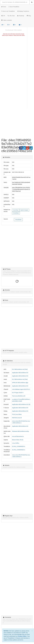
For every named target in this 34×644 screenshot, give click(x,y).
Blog (29, 16)
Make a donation (7, 20)
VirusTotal (16, 210)
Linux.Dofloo (16, 443)
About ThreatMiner (14, 7)
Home (4, 7)
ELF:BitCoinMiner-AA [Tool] (20, 369)
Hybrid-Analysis (24, 210)
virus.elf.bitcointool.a (18, 436)
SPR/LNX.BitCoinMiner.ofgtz (20, 383)
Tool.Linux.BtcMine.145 (19, 396)
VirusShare (16, 213)
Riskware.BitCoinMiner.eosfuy (21, 431)
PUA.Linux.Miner (17, 414)
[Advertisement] (17, 55)
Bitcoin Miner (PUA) (18, 440)
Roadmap (21, 16)
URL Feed (11, 16)
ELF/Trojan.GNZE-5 (18, 393)
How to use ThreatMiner (8, 11)
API (3, 16)
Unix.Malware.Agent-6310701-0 (21, 389)
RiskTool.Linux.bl (17, 418)
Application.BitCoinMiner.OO (20, 373)
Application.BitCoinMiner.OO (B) (21, 404)
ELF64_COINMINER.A (19, 446)
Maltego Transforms (23, 11)
